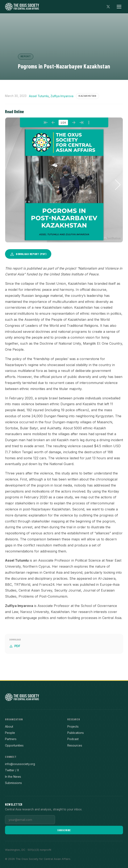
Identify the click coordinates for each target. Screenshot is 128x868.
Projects (73, 726)
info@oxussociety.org (20, 764)
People (10, 733)
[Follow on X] (108, 7)
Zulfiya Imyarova (62, 96)
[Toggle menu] (119, 7)
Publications (76, 733)
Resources (75, 745)
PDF (15, 646)
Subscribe (64, 830)
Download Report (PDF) (28, 254)
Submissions (13, 783)
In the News (13, 777)
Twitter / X (12, 770)
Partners (11, 739)
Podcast (73, 739)
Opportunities (14, 745)
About (9, 726)
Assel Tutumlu (39, 96)
